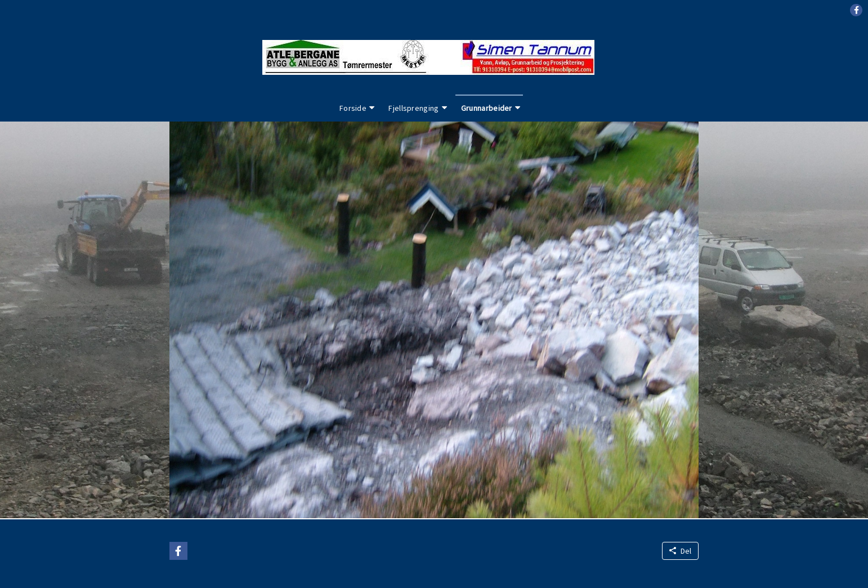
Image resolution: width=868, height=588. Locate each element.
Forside (353, 108)
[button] (856, 10)
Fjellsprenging (413, 108)
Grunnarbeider (487, 108)
